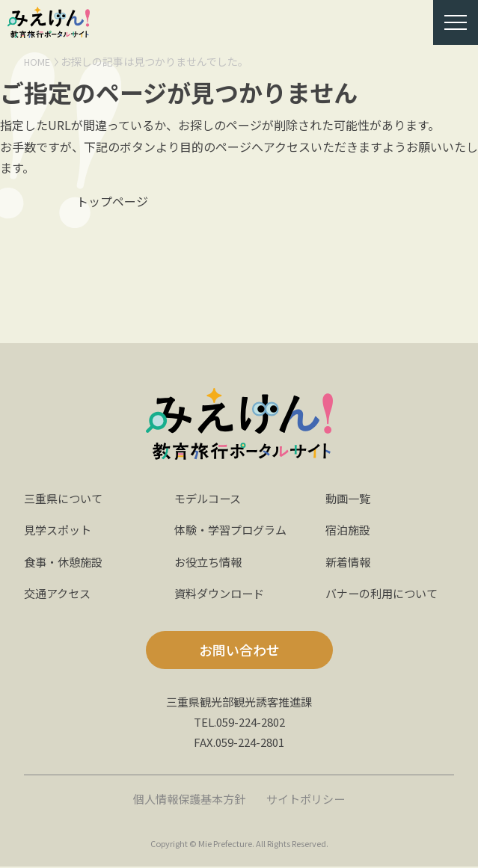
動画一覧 (349, 499)
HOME (39, 61)
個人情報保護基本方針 (186, 800)
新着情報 (349, 563)
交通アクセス (59, 594)
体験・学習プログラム (234, 532)
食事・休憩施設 (66, 563)
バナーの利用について (385, 594)
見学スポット (60, 532)
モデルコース (210, 499)
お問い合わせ (239, 652)
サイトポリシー (310, 800)
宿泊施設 (349, 532)
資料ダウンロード (222, 594)
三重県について (66, 499)
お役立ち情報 (210, 563)
